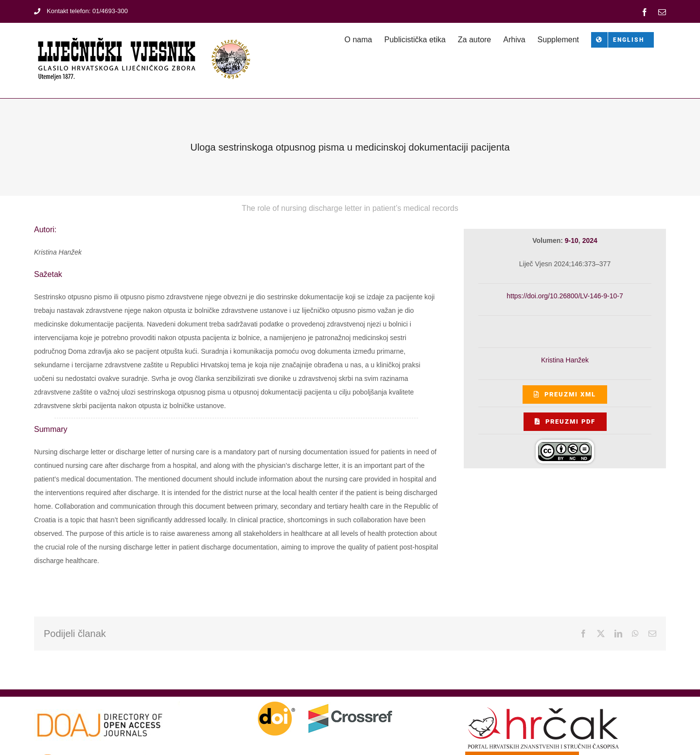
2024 (590, 240)
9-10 (572, 240)
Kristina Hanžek (565, 360)
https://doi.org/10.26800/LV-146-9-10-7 (565, 296)
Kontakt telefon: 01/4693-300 (81, 11)
